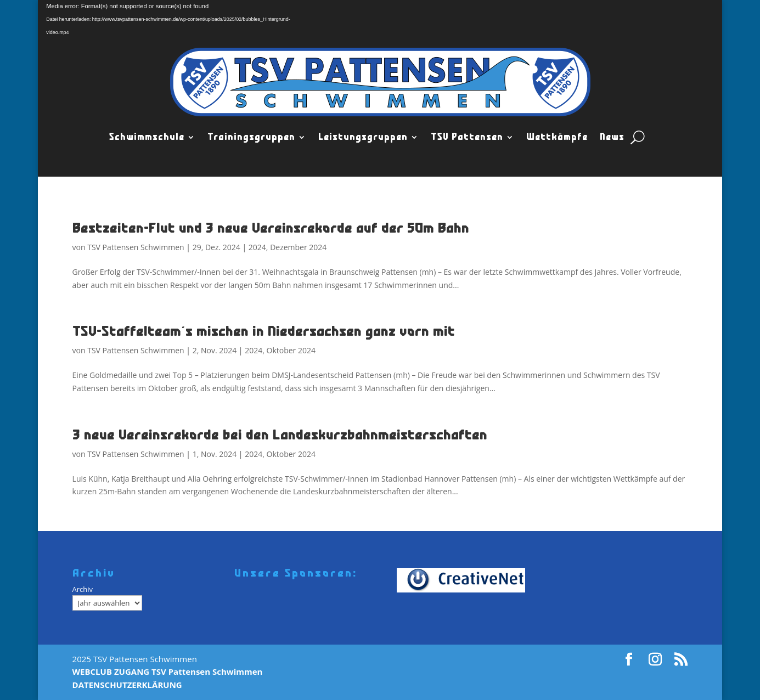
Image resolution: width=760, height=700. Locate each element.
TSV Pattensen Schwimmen (136, 247)
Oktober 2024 (291, 350)
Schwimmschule (147, 137)
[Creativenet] (465, 580)
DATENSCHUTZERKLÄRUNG (127, 685)
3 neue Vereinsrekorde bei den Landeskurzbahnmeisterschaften (280, 435)
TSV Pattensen (467, 137)
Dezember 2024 (298, 247)
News (612, 137)
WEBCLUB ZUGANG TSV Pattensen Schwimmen (168, 671)
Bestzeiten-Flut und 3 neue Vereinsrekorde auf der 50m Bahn (271, 228)
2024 (257, 247)
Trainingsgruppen (251, 137)
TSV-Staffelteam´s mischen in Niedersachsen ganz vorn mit (264, 331)
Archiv (83, 589)
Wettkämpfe (557, 137)
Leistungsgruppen (363, 137)
